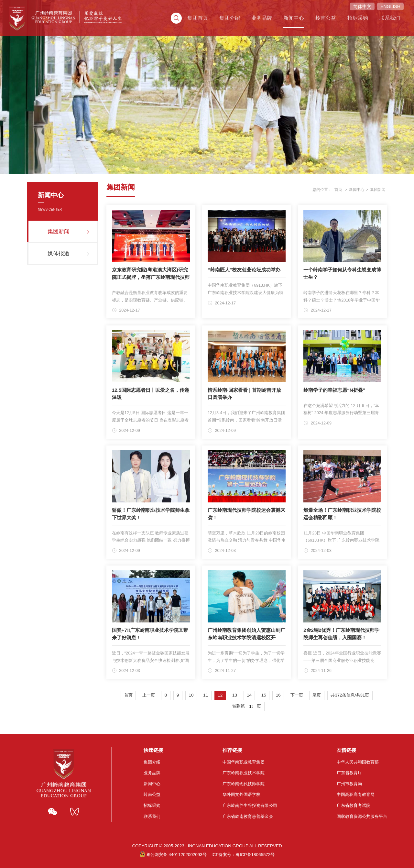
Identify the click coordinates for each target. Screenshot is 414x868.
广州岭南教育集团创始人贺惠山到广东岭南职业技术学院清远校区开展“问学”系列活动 (246, 637)
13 (235, 695)
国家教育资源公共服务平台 (362, 816)
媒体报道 (59, 253)
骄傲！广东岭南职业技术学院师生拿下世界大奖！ (151, 514)
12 (220, 695)
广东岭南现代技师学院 (244, 784)
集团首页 (189, 13)
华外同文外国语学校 (241, 794)
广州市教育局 (349, 784)
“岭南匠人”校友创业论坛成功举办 (244, 270)
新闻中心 (281, 13)
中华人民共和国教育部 (358, 762)
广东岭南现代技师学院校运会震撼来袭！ (246, 514)
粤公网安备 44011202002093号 (176, 855)
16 (278, 695)
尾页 (317, 695)
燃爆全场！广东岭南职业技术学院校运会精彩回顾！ (342, 514)
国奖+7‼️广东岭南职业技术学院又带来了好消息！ (150, 634)
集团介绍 (220, 13)
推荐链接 (232, 750)
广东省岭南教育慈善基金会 (248, 816)
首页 (338, 189)
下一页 (297, 695)
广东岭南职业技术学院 (244, 773)
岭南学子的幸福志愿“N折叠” (334, 390)
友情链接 (346, 750)
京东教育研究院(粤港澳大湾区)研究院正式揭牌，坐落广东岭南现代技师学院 (151, 277)
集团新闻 (59, 231)
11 (206, 695)
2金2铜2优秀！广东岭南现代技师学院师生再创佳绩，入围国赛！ (341, 634)
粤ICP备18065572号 (255, 855)
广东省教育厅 (349, 773)
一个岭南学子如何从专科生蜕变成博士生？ (342, 273)
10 (191, 695)
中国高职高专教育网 (356, 794)
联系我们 (373, 13)
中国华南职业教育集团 (244, 762)
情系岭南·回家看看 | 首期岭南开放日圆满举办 (244, 394)
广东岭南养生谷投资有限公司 (250, 805)
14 (249, 695)
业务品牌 (250, 13)
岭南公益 (311, 13)
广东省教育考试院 (354, 805)
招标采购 (342, 13)
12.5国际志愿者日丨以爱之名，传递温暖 (151, 394)
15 (264, 695)
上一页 (149, 695)
